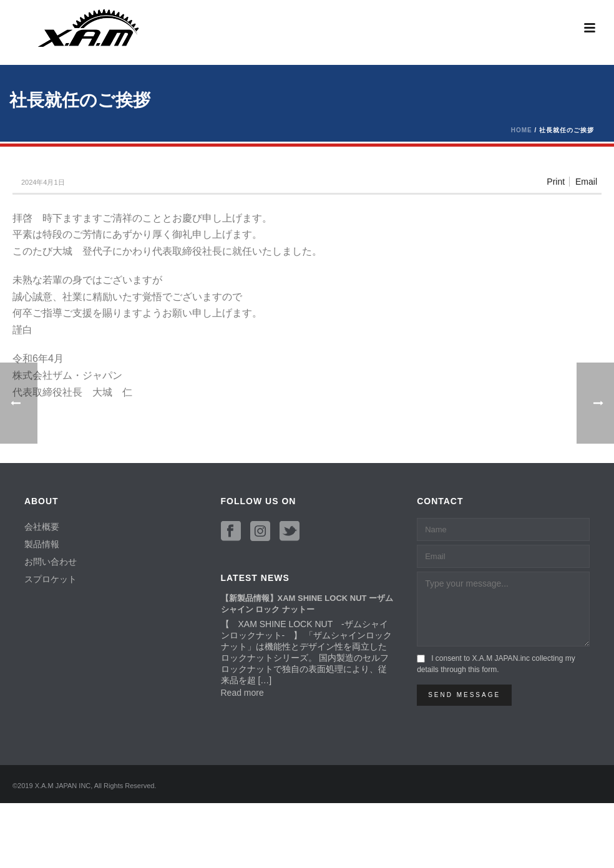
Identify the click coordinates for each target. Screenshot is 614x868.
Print (556, 182)
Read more (242, 693)
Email (586, 182)
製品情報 (42, 544)
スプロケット (51, 579)
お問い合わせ (51, 562)
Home (522, 130)
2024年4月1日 (43, 182)
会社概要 (42, 527)
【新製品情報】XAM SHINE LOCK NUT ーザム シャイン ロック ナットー (307, 604)
